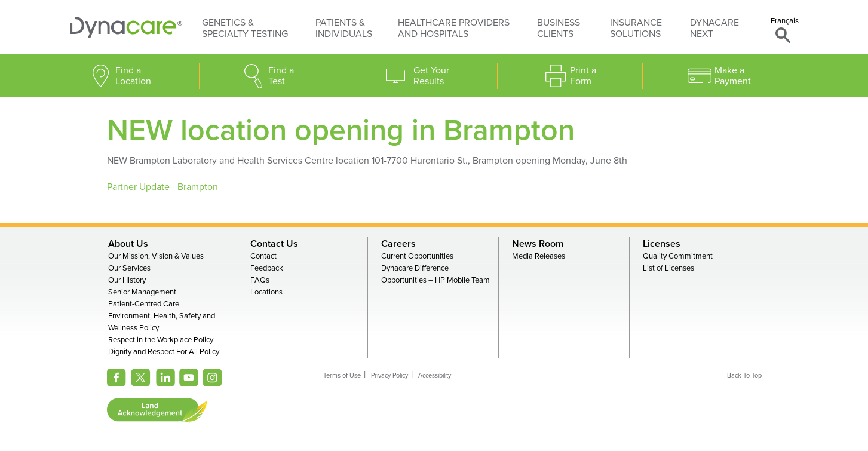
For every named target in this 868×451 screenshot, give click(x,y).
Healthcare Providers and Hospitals (454, 28)
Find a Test (281, 76)
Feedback (267, 268)
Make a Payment (733, 76)
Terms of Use (342, 375)
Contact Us (274, 244)
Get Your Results (431, 76)
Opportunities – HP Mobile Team (435, 280)
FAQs (260, 280)
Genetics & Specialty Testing (245, 28)
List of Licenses (668, 268)
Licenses (662, 244)
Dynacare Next (714, 28)
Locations (266, 292)
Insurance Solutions (636, 28)
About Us (128, 244)
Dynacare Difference (415, 268)
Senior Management (142, 292)
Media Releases (539, 256)
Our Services (129, 268)
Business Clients (559, 28)
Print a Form (583, 76)
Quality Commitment (678, 256)
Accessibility (435, 375)
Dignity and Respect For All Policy (164, 352)
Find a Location (133, 76)
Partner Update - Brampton (164, 187)
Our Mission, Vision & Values (156, 256)
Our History (127, 280)
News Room (538, 244)
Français (785, 21)
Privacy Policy (389, 375)
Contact (263, 256)
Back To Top (744, 375)
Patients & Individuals (344, 28)
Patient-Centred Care (144, 304)
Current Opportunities (417, 256)
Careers (398, 244)
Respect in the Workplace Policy (161, 340)
